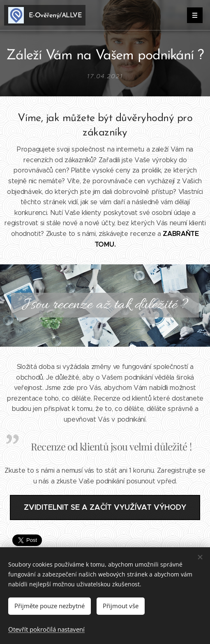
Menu (192, 15)
